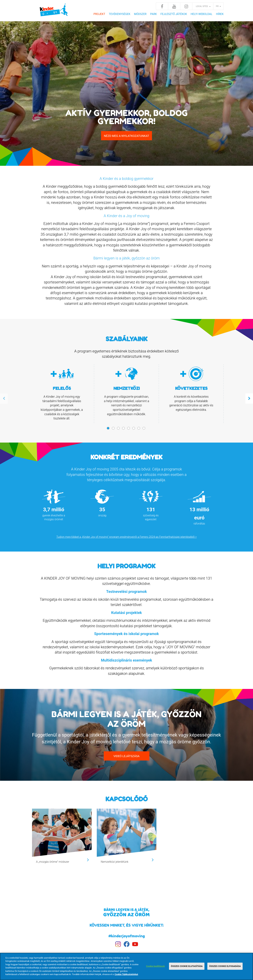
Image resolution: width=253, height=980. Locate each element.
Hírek (220, 14)
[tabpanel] (62, 394)
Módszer (140, 14)
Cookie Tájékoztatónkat (126, 974)
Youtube (174, 6)
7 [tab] (139, 429)
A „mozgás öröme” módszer (53, 862)
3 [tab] (119, 429)
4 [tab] (124, 429)
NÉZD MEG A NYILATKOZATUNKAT (127, 136)
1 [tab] (109, 429)
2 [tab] (114, 429)
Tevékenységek (120, 14)
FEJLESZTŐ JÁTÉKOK (174, 14)
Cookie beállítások (155, 966)
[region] (126, 966)
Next (249, 399)
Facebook (162, 6)
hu (217, 6)
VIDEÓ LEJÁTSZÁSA (126, 756)
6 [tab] (134, 429)
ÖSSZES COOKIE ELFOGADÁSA (225, 966)
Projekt (99, 14)
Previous (4, 399)
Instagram (186, 6)
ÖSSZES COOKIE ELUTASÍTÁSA (187, 966)
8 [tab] (144, 429)
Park (153, 14)
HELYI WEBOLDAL (201, 14)
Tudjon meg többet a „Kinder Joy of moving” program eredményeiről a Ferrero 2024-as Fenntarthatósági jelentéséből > (127, 537)
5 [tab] (129, 429)
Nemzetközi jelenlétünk (115, 862)
